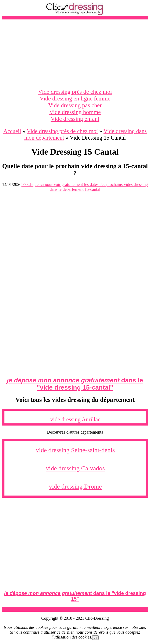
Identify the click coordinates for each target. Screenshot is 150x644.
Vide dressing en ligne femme (75, 98)
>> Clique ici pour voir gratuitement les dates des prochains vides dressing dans (85, 187)
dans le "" (75, 384)
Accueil (12, 131)
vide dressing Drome (75, 486)
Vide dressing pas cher (75, 105)
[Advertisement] (75, 54)
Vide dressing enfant (75, 119)
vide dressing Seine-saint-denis (75, 450)
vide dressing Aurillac (75, 419)
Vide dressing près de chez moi (75, 92)
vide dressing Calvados (75, 468)
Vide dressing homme (75, 112)
